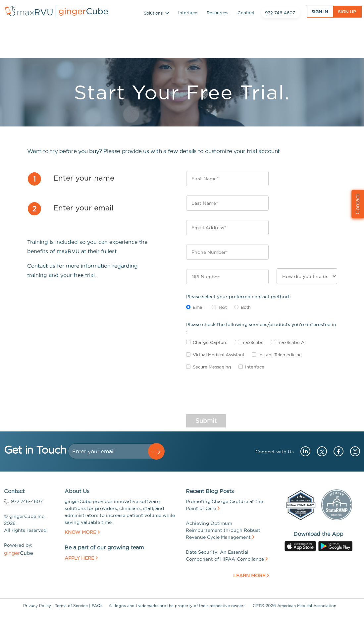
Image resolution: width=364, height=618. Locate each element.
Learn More (251, 576)
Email (199, 307)
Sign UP (347, 13)
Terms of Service (71, 606)
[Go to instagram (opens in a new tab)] (353, 451)
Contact (246, 14)
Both (246, 307)
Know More (82, 532)
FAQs (97, 606)
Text (223, 307)
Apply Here (81, 558)
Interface (188, 14)
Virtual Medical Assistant (219, 355)
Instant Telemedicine (280, 355)
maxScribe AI (292, 342)
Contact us (41, 266)
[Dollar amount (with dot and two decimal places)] (111, 451)
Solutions (156, 14)
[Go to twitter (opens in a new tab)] (320, 451)
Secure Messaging (212, 367)
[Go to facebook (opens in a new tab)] (336, 451)
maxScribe (253, 342)
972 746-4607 (280, 14)
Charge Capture (210, 342)
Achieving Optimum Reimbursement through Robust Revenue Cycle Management (223, 530)
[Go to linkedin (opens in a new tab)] (303, 451)
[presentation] (236, 395)
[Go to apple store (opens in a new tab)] (301, 545)
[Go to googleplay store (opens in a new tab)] (335, 545)
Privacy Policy (37, 606)
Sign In (320, 13)
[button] (156, 451)
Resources (217, 14)
